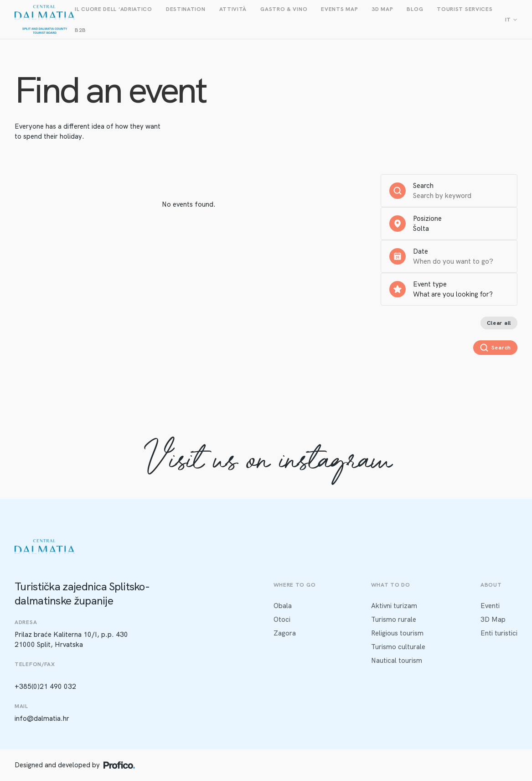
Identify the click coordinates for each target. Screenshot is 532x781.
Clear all (499, 323)
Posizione (427, 219)
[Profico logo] (119, 765)
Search (423, 186)
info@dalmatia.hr (42, 719)
